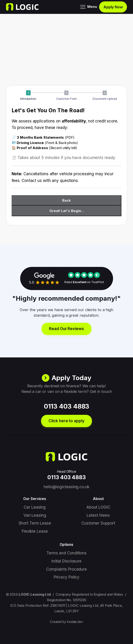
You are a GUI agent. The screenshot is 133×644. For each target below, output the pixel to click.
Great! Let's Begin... (67, 211)
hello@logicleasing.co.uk (66, 487)
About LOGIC (98, 507)
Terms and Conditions (66, 553)
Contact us (32, 181)
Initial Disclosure (66, 561)
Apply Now (113, 7)
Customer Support (98, 523)
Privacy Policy (67, 577)
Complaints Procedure (66, 569)
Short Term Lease (35, 523)
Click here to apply (66, 421)
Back (66, 200)
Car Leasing (35, 507)
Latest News (98, 515)
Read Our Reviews (66, 329)
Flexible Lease (35, 531)
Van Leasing (35, 515)
